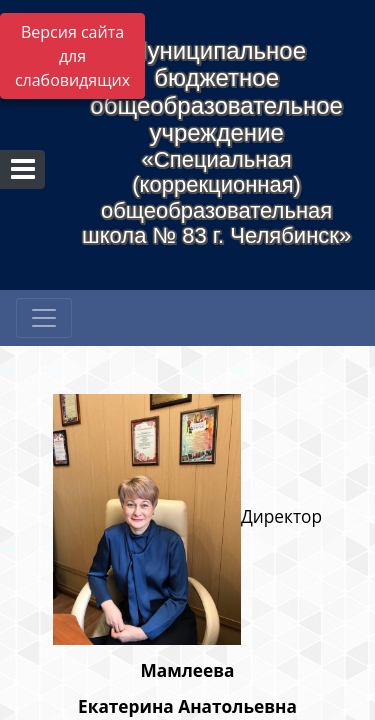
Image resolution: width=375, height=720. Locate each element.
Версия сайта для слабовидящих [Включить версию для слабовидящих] (72, 56)
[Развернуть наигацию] (44, 318)
